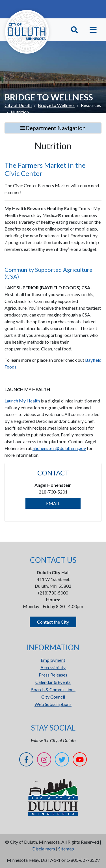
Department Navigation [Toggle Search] (53, 128)
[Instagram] (44, 760)
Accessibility (53, 667)
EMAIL (53, 503)
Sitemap (66, 849)
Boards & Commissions (53, 689)
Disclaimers (44, 849)
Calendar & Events (53, 682)
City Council (53, 697)
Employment (53, 660)
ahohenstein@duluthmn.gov (59, 448)
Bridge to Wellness (56, 105)
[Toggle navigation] (93, 30)
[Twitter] (62, 760)
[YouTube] (80, 760)
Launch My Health (22, 401)
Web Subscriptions (53, 704)
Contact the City (53, 622)
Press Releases (53, 675)
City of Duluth (18, 105)
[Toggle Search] (74, 30)
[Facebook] (26, 760)
